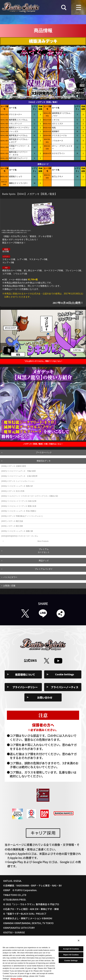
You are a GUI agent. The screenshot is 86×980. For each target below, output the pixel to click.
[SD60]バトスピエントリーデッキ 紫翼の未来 (19, 506)
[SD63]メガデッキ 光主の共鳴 (13, 491)
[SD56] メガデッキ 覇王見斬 (12, 526)
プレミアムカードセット (44, 551)
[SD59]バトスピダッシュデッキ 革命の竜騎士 (19, 511)
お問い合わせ (45, 697)
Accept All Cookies (71, 949)
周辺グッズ (44, 561)
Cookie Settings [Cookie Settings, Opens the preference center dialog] (71, 961)
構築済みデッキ (44, 461)
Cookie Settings (65, 674)
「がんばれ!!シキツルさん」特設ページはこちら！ (43, 361)
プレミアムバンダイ (44, 569)
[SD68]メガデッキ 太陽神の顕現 (14, 466)
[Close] (79, 941)
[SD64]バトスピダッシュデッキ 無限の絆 (17, 486)
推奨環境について (25, 674)
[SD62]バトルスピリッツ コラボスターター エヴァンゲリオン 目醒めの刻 (30, 496)
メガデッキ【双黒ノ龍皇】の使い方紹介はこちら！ (43, 444)
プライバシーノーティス (65, 687)
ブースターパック (44, 452)
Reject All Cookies (71, 955)
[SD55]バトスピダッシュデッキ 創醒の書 (17, 531)
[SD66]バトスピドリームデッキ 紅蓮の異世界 (19, 476)
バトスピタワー (10, 577)
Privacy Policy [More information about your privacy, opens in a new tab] (16, 979)
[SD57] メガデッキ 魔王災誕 (12, 521)
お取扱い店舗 (9, 586)
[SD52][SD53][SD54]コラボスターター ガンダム (20, 536)
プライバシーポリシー (25, 687)
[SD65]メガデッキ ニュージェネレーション (18, 481)
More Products (43, 541)
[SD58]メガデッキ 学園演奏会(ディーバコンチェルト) (22, 516)
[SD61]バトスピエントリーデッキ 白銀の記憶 (19, 501)
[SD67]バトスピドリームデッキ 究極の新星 (19, 471)
